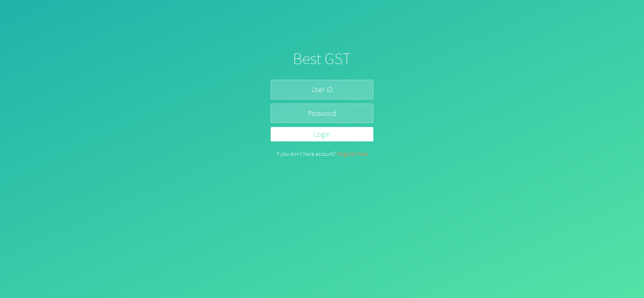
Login (322, 134)
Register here (352, 154)
